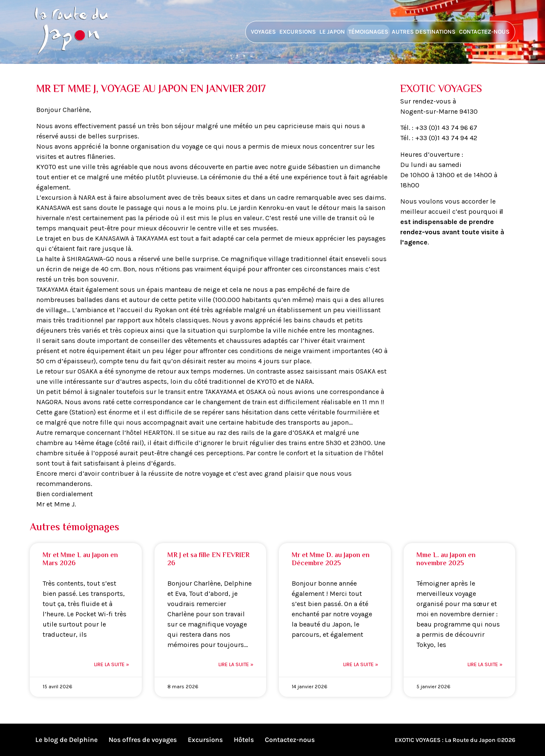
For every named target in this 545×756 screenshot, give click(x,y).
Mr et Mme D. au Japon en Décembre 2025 (331, 560)
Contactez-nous (484, 32)
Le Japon (332, 32)
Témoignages (368, 32)
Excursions (298, 32)
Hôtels (244, 740)
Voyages (263, 32)
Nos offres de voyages (143, 740)
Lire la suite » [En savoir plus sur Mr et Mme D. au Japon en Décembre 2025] (361, 664)
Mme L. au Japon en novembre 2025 (446, 560)
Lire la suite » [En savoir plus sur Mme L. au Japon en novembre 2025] (485, 664)
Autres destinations (424, 32)
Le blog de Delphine (66, 740)
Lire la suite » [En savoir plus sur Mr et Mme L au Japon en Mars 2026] (112, 664)
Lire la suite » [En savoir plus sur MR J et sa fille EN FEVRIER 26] (236, 664)
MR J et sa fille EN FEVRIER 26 (208, 560)
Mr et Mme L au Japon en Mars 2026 (80, 560)
